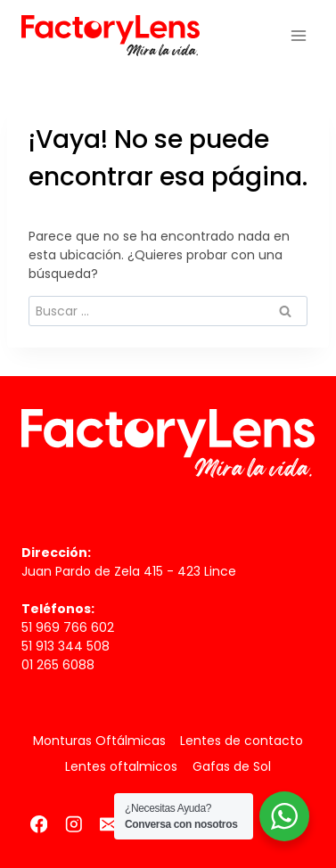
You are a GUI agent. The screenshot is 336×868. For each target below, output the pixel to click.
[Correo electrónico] (108, 824)
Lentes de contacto (242, 741)
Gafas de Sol (232, 766)
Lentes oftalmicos (121, 766)
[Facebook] (39, 824)
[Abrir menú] (298, 35)
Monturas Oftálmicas (99, 741)
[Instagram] (74, 824)
